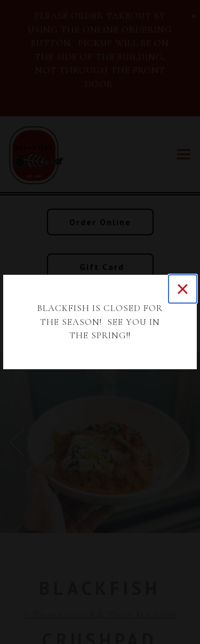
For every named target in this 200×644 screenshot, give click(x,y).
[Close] (183, 289)
